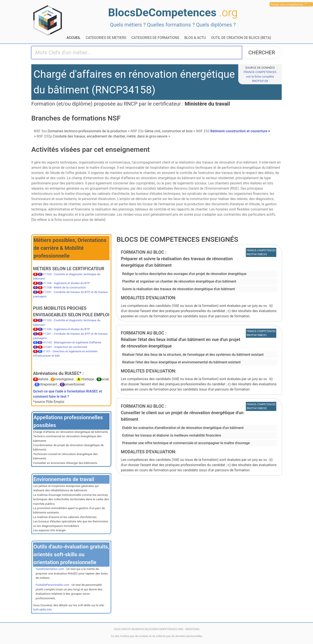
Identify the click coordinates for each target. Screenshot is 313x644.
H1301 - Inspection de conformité (65, 347)
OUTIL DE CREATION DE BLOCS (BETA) (241, 38)
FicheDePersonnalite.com (52, 585)
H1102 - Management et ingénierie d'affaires (72, 342)
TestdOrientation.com (50, 569)
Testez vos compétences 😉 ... (291, 4)
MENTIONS (192, 629)
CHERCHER (262, 53)
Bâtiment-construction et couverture (232, 131)
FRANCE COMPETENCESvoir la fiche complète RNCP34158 (260, 76)
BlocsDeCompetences (173, 12)
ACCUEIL (73, 38)
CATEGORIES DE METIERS (106, 38)
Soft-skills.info (42, 609)
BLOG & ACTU (195, 38)
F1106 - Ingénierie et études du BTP (67, 283)
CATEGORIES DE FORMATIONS (155, 38)
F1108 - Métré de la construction (65, 287)
